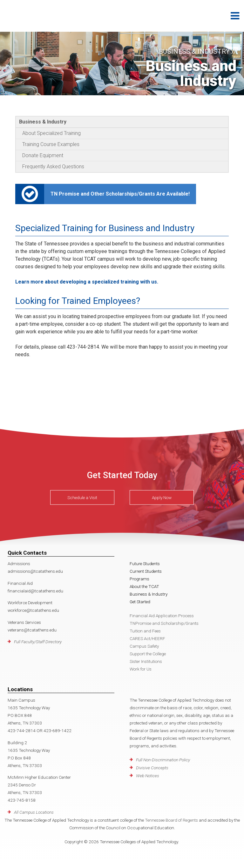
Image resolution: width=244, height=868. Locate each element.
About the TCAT (144, 586)
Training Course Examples (51, 144)
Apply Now (162, 497)
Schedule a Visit (82, 497)
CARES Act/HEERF (147, 638)
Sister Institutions (146, 661)
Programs (139, 579)
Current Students (146, 571)
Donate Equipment (43, 155)
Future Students (145, 564)
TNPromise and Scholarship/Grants (164, 623)
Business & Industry (43, 122)
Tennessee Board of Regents (171, 820)
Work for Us (141, 669)
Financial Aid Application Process (162, 616)
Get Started (140, 602)
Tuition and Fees (145, 631)
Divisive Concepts (152, 768)
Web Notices (148, 776)
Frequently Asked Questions (53, 167)
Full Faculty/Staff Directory (38, 642)
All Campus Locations (34, 812)
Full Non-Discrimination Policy (163, 760)
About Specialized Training (51, 133)
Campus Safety (144, 646)
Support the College (148, 654)
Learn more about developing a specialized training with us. (87, 282)
